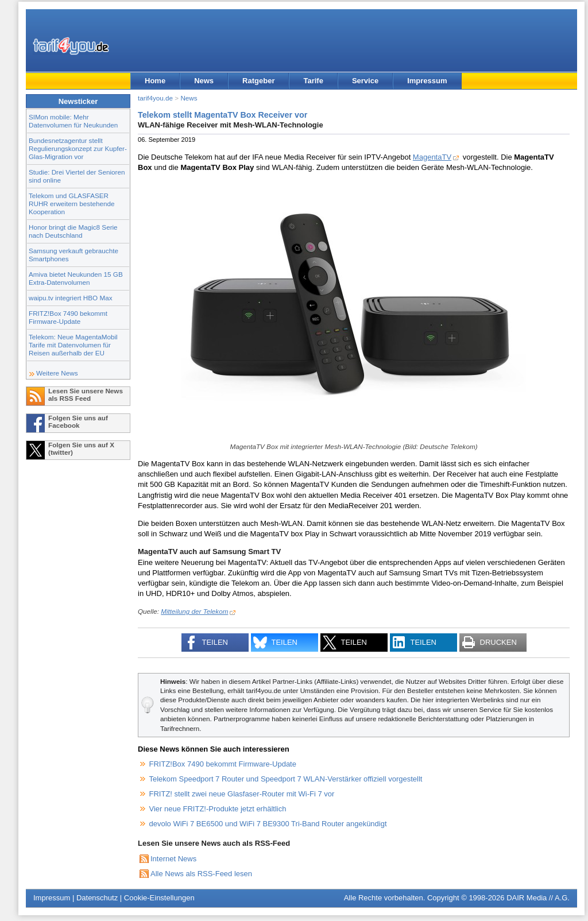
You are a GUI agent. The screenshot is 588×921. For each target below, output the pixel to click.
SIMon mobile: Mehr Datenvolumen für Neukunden (73, 121)
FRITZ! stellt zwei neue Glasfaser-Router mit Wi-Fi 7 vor (242, 794)
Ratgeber (258, 81)
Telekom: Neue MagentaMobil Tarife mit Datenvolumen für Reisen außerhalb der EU (73, 345)
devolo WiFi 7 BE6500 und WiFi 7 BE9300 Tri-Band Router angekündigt (268, 824)
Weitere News (57, 373)
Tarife (313, 81)
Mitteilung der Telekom (194, 611)
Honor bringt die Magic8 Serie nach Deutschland (73, 231)
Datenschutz (97, 898)
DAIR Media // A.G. (538, 898)
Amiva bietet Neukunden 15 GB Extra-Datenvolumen (76, 278)
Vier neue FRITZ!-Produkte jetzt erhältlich (218, 809)
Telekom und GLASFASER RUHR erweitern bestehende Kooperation (71, 204)
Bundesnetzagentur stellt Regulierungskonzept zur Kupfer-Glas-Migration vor (78, 148)
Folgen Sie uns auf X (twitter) (81, 448)
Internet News (173, 859)
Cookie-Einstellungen (159, 898)
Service (365, 81)
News (204, 81)
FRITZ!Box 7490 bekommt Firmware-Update (68, 317)
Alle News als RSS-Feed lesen (201, 874)
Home (155, 81)
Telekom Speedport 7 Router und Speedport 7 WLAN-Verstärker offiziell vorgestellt (286, 779)
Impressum (427, 81)
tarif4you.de (155, 98)
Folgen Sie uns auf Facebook (78, 421)
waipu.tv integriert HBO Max (71, 298)
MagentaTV (432, 157)
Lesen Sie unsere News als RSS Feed (86, 394)
